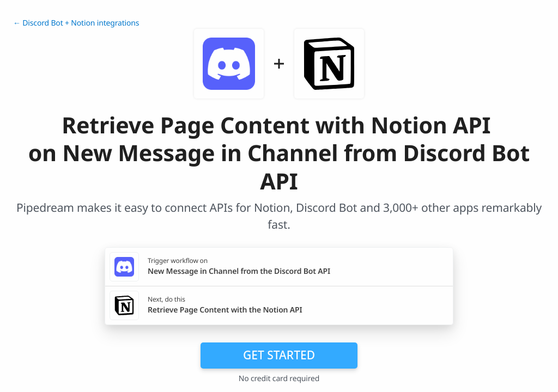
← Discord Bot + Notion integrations (76, 23)
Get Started (279, 355)
